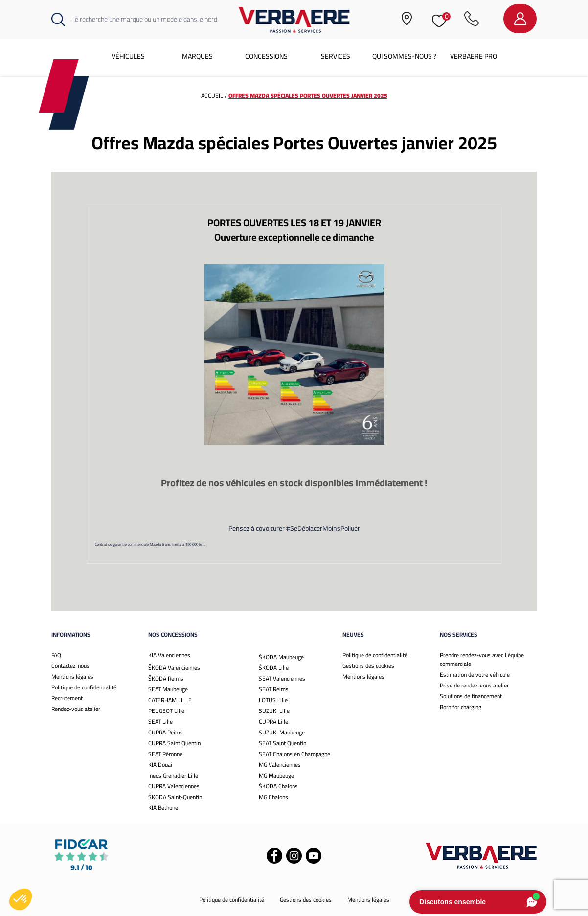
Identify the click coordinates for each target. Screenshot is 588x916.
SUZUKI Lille (274, 711)
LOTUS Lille (273, 700)
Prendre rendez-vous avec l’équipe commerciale (482, 659)
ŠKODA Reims (166, 678)
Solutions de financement (471, 696)
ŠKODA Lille (274, 668)
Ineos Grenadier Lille (173, 775)
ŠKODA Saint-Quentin (175, 797)
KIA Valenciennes (169, 655)
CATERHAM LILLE (170, 700)
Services (336, 56)
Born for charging (461, 707)
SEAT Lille (160, 721)
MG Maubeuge (276, 775)
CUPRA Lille (273, 721)
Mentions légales (72, 676)
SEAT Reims (274, 689)
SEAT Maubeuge (168, 689)
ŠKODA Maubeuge (281, 657)
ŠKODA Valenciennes (174, 668)
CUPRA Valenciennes (174, 786)
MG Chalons (273, 797)
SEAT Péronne (165, 754)
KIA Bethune (163, 808)
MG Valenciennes (280, 765)
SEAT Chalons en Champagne (294, 754)
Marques (197, 56)
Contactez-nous (70, 666)
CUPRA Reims (166, 732)
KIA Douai (160, 765)
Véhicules (128, 56)
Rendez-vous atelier (76, 709)
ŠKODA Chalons (278, 786)
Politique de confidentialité (84, 687)
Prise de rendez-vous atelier (474, 685)
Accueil (212, 96)
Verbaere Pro (474, 56)
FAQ (56, 655)
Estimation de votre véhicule (475, 675)
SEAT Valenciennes (282, 678)
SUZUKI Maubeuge (282, 732)
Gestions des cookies (368, 666)
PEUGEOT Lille (166, 711)
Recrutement (67, 698)
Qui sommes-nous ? (404, 56)
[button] (21, 899)
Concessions (266, 56)
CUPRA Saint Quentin (174, 743)
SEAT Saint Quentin (283, 743)
